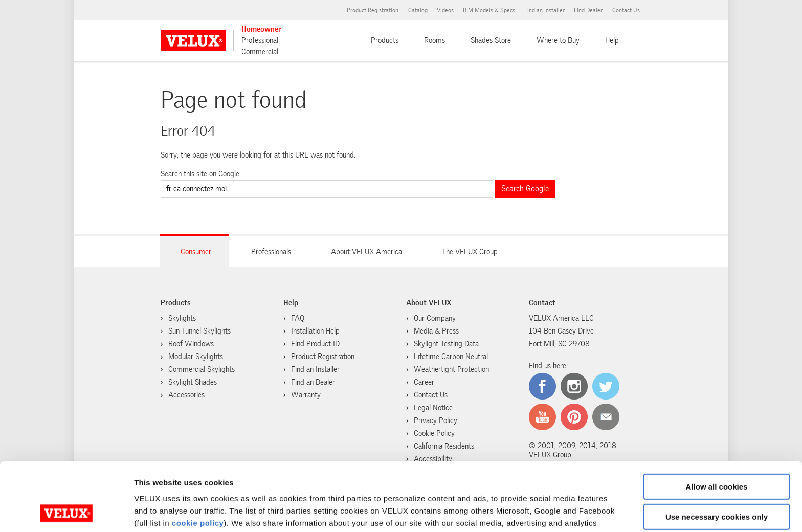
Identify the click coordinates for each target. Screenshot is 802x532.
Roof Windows (191, 344)
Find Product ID (315, 344)
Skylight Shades (193, 382)
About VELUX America (366, 252)
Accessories (186, 395)
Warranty (306, 395)
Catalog (418, 10)
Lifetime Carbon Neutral (451, 357)
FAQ (298, 318)
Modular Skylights (196, 357)
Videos (445, 10)
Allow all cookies (717, 423)
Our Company (435, 318)
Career (424, 382)
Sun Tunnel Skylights (199, 331)
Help (612, 40)
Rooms (435, 40)
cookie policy (198, 459)
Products (385, 40)
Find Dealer (588, 10)
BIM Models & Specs (489, 10)
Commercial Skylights (202, 369)
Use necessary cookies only (717, 452)
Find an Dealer (313, 382)
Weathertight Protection (451, 369)
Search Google (525, 189)
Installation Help (315, 331)
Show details (158, 512)
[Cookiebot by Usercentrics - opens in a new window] (66, 512)
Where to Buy (558, 40)
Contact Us (626, 10)
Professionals (271, 252)
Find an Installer (544, 10)
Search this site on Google (200, 174)
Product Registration (373, 10)
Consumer (196, 252)
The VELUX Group (470, 252)
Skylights (182, 318)
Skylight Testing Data (446, 344)
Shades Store (491, 40)
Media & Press (436, 331)
